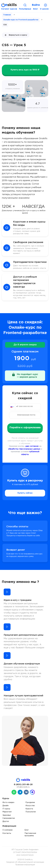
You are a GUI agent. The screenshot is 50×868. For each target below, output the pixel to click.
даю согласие (32, 446)
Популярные (25, 9)
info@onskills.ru (23, 787)
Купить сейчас (25, 493)
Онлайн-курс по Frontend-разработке (21, 20)
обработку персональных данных (24, 449)
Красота (29, 809)
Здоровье (7, 815)
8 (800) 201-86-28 (23, 785)
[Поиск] (25, 5)
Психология (31, 812)
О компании (7, 830)
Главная (7, 15)
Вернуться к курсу (16, 35)
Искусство (30, 806)
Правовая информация (25, 865)
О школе (44, 9)
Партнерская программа (30, 835)
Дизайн (6, 806)
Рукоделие (30, 802)
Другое (6, 821)
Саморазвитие (9, 818)
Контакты (7, 833)
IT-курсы (6, 809)
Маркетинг (7, 812)
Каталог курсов (9, 9)
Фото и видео (8, 802)
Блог (36, 9)
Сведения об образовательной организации (25, 862)
